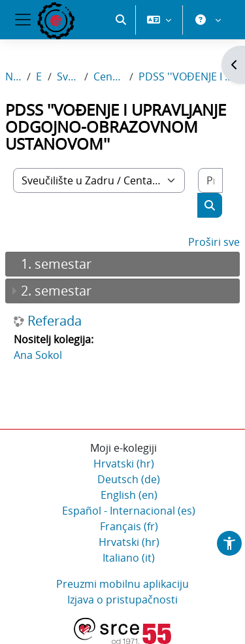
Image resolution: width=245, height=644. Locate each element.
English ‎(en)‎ (129, 495)
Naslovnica (13, 76)
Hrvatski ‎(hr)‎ (124, 464)
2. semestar (56, 291)
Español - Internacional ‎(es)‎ (129, 511)
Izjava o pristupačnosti (122, 600)
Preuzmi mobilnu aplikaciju (122, 584)
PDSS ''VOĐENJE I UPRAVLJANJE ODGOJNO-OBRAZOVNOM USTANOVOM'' (189, 76)
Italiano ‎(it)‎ (129, 558)
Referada (55, 321)
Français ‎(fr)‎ (129, 526)
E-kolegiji (39, 76)
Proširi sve (214, 242)
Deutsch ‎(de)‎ (129, 479)
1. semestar (56, 264)
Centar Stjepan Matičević (109, 76)
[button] (121, 20)
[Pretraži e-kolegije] (210, 180)
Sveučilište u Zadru (68, 76)
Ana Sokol (38, 355)
